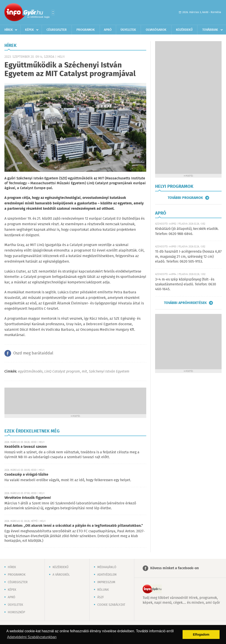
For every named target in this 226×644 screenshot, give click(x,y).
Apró (108, 30)
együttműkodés (30, 372)
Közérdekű (184, 30)
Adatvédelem (107, 575)
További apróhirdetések (185, 303)
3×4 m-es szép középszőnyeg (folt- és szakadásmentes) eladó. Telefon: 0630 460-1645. (186, 285)
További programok (185, 198)
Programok (86, 30)
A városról (61, 575)
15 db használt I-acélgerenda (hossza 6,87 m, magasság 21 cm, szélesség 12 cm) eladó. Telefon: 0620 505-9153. (188, 257)
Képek (29, 30)
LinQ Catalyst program (62, 372)
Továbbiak (210, 30)
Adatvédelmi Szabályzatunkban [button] (32, 637)
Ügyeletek (128, 30)
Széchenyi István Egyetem (109, 372)
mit (84, 372)
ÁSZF (101, 597)
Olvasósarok (156, 30)
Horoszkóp (16, 612)
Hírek (9, 30)
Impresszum (106, 582)
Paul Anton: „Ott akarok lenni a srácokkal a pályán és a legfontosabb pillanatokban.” (74, 526)
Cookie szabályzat (111, 605)
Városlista (53, 13)
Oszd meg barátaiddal (33, 353)
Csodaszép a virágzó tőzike (26, 475)
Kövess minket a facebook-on (174, 568)
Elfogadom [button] (201, 634)
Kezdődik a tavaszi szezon (26, 447)
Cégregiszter (57, 30)
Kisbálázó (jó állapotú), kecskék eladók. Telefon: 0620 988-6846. (187, 231)
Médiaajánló (107, 567)
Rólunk (103, 590)
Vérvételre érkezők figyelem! (28, 498)
